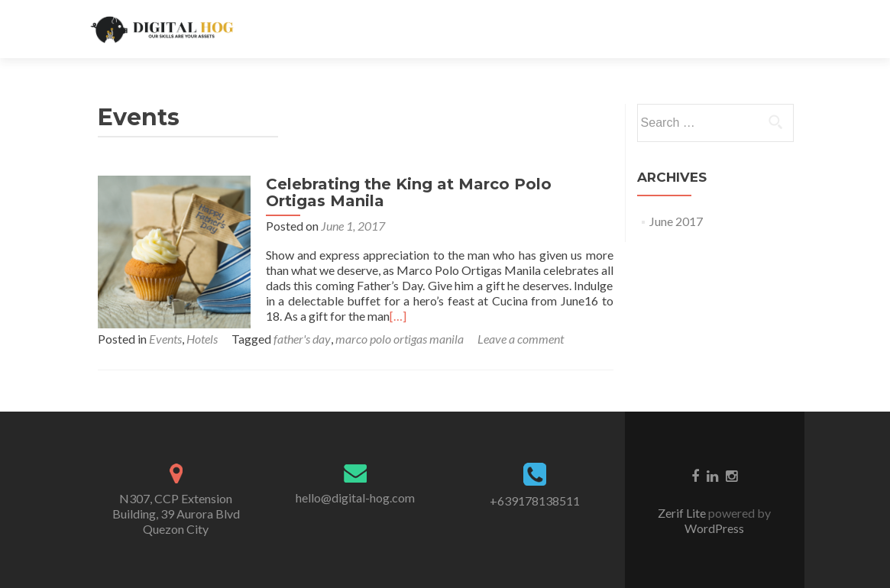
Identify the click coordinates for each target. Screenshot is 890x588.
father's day (302, 339)
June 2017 (676, 221)
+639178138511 (535, 501)
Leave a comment (521, 339)
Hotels (202, 339)
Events (165, 339)
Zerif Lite (683, 513)
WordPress (714, 528)
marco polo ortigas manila (400, 339)
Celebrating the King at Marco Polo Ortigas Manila (409, 192)
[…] (398, 316)
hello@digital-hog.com (355, 498)
